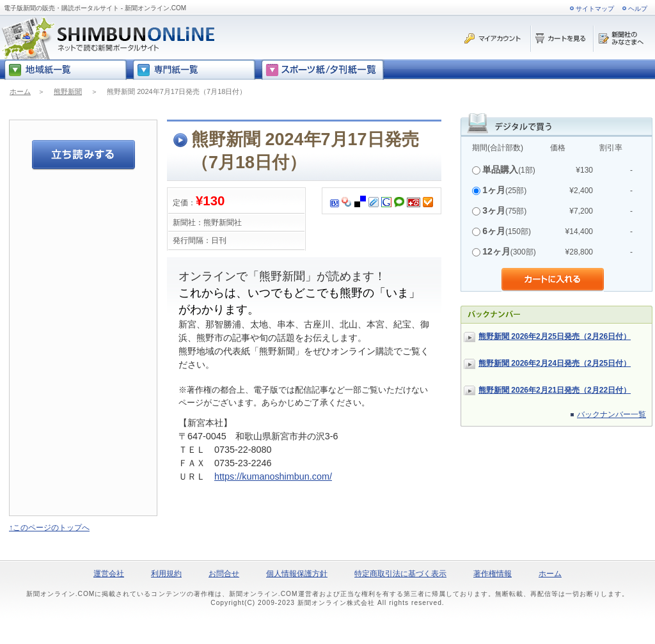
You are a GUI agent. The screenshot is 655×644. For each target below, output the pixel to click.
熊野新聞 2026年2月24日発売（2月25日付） (555, 363)
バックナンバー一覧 (612, 414)
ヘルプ (638, 9)
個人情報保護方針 (297, 574)
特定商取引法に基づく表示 (400, 574)
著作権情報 (493, 574)
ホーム (20, 91)
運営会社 (109, 574)
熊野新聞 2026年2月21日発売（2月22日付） (555, 390)
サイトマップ (595, 9)
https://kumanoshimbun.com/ (273, 476)
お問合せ (224, 574)
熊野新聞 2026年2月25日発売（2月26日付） (555, 336)
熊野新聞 (68, 91)
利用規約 (166, 574)
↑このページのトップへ (49, 528)
